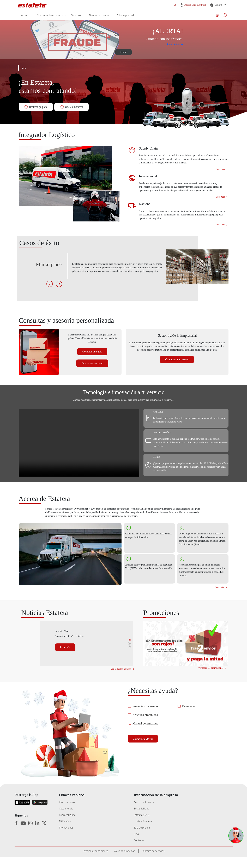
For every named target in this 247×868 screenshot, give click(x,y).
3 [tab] (129, 658)
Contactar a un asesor (177, 370)
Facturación (189, 717)
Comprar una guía (92, 359)
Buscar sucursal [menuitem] (68, 826)
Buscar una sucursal (195, 5)
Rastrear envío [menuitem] (67, 813)
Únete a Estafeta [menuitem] (143, 832)
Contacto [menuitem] (139, 851)
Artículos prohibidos (146, 726)
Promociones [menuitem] (66, 838)
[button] (175, 5)
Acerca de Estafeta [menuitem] (144, 813)
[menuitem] (26, 15)
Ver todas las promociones (207, 679)
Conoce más (173, 44)
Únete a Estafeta (73, 107)
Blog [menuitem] (136, 845)
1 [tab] (129, 651)
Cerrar (123, 52)
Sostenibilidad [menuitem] (141, 819)
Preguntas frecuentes (147, 717)
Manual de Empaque (146, 734)
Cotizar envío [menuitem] (66, 819)
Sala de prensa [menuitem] (142, 838)
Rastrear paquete (36, 107)
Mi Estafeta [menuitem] (65, 832)
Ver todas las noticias (120, 680)
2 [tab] (129, 654)
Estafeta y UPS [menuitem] (142, 826)
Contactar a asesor (145, 749)
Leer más (221, 173)
